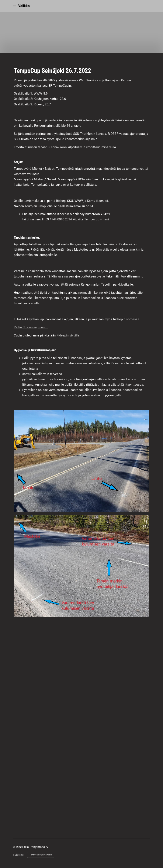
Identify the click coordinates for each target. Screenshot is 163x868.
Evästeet (19, 855)
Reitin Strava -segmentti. (31, 327)
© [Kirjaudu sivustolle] (14, 847)
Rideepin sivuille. (68, 335)
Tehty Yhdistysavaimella (41, 855)
